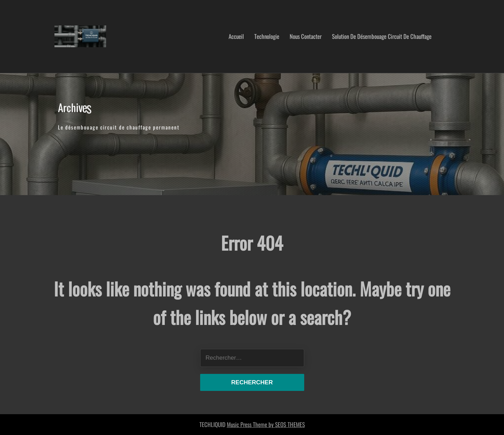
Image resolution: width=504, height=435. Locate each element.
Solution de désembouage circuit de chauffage (382, 36)
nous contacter (306, 36)
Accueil (236, 36)
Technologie (267, 36)
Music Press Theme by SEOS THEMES (266, 424)
